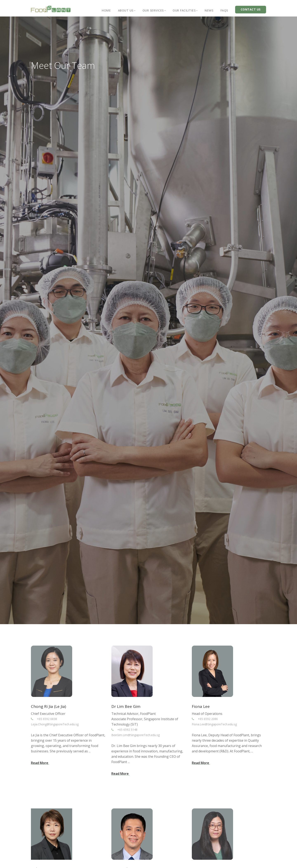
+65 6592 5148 (128, 730)
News (209, 10)
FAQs (224, 10)
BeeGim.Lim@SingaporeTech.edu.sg (136, 735)
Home (106, 10)
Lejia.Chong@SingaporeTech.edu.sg (55, 724)
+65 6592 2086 (208, 719)
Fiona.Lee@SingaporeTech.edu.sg (214, 724)
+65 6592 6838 (47, 719)
